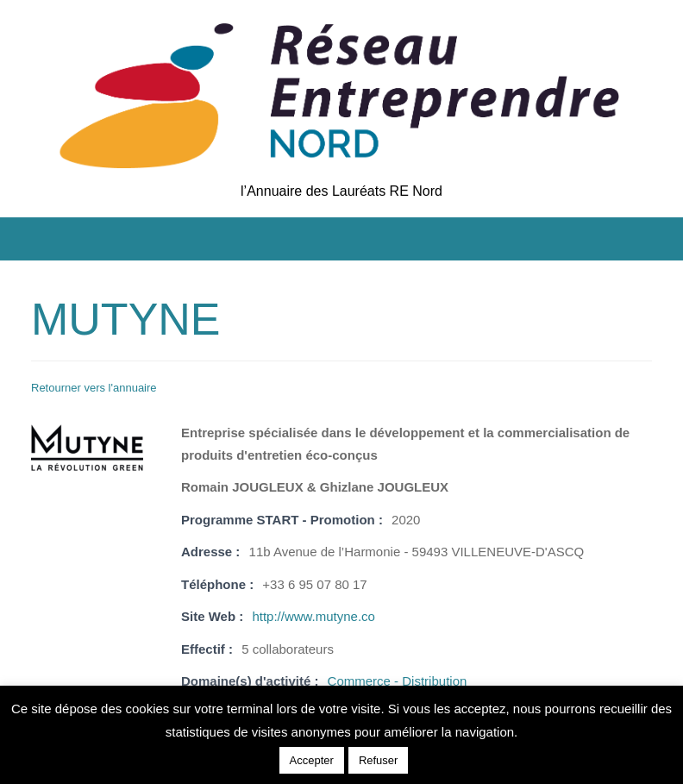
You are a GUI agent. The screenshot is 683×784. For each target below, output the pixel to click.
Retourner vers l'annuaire (94, 388)
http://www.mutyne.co (313, 616)
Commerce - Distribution (398, 681)
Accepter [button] (312, 760)
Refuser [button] (379, 760)
